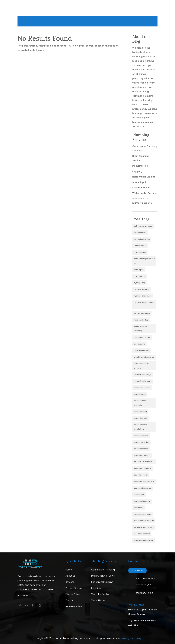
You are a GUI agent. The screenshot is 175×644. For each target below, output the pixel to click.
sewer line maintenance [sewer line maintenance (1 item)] (144, 462)
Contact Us (72, 600)
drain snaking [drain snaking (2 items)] (140, 276)
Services (70, 582)
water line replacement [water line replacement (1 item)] (144, 527)
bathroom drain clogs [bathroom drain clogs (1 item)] (143, 226)
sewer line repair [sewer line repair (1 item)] (141, 475)
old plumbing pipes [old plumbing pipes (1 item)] (142, 337)
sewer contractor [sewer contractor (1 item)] (141, 436)
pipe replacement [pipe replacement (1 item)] (142, 350)
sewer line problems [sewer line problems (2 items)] (142, 468)
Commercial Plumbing (103, 570)
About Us (70, 576)
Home (69, 570)
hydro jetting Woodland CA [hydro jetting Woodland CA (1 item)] (144, 305)
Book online (137, 571)
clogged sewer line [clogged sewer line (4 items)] (142, 239)
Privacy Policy (73, 594)
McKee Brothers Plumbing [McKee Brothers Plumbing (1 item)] (141, 329)
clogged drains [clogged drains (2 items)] (140, 233)
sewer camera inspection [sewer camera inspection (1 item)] (140, 403)
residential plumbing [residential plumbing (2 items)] (143, 381)
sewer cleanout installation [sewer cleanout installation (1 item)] (141, 427)
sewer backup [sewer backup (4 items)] (140, 394)
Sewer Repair (140, 182)
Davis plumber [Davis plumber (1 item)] (140, 246)
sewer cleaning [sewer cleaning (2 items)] (140, 412)
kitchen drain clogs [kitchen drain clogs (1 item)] (142, 313)
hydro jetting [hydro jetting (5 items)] (139, 283)
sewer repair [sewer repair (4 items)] (139, 495)
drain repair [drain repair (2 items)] (139, 270)
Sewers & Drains (141, 188)
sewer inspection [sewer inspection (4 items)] (141, 449)
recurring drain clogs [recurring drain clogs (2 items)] (142, 374)
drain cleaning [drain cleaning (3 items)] (140, 252)
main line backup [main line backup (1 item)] (141, 320)
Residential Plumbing (144, 177)
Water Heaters (99, 600)
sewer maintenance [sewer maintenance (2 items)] (143, 488)
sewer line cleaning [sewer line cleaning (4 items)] (142, 455)
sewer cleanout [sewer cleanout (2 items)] (141, 418)
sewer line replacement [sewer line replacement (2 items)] (144, 481)
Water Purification (101, 594)
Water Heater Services (145, 193)
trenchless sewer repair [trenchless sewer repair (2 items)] (144, 521)
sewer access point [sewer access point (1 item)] (142, 388)
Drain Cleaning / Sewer (103, 576)
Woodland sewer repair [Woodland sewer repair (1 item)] (144, 540)
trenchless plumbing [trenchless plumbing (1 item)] (143, 514)
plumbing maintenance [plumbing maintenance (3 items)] (144, 357)
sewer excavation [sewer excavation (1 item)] (141, 442)
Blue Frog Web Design (131, 638)
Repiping (137, 171)
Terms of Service (74, 588)
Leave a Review (74, 606)
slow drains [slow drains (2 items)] (139, 508)
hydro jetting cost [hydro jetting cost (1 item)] (142, 289)
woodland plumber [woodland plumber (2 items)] (142, 534)
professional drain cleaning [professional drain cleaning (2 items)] (142, 366)
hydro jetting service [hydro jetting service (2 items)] (143, 296)
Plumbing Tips (140, 166)
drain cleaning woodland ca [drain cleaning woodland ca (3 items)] (144, 261)
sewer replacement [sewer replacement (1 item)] (142, 501)
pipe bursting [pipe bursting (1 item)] (140, 344)
